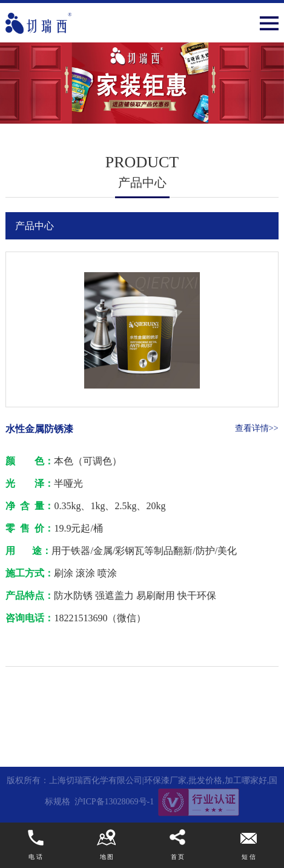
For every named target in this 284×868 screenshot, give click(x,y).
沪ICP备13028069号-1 (114, 802)
